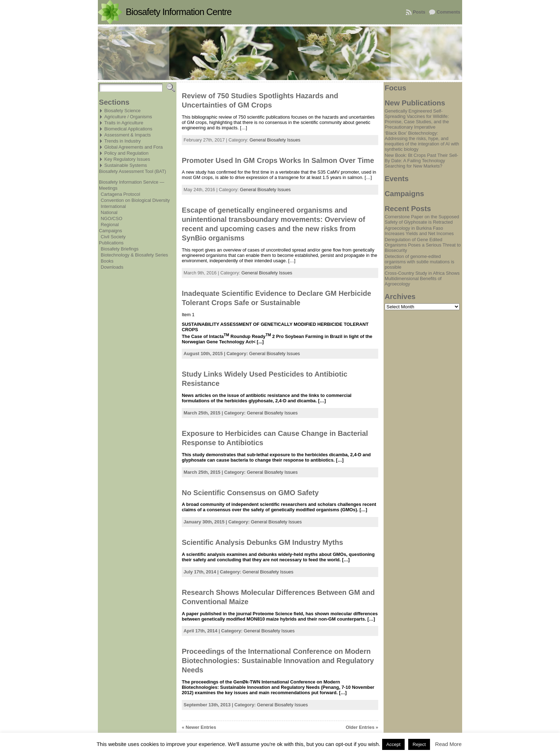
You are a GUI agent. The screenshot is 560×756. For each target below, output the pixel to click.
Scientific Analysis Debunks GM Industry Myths (262, 542)
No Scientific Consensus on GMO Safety (250, 493)
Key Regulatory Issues (127, 159)
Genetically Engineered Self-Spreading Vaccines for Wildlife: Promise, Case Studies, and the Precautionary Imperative (417, 119)
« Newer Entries (199, 727)
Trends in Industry (122, 141)
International (113, 206)
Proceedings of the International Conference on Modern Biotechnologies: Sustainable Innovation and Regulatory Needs (278, 661)
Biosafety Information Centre (179, 12)
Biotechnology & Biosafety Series (134, 255)
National (109, 212)
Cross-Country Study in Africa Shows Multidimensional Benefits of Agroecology (422, 278)
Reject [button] (419, 744)
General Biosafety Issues (275, 140)
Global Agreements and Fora (134, 147)
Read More (448, 744)
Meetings (108, 188)
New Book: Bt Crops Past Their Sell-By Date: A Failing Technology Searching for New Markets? (421, 161)
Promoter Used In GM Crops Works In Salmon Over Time (278, 160)
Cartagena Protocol (120, 194)
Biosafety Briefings (120, 249)
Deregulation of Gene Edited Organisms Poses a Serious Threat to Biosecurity (423, 245)
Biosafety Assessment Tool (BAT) (132, 171)
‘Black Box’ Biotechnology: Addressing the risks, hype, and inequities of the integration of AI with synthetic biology (422, 141)
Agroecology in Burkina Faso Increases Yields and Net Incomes (419, 231)
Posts (419, 12)
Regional (110, 225)
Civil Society (113, 237)
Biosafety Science (122, 111)
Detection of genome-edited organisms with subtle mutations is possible (419, 262)
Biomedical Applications (128, 129)
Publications (111, 243)
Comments (449, 12)
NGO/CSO (111, 218)
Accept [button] (394, 744)
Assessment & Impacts (127, 135)
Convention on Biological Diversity (135, 200)
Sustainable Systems (126, 165)
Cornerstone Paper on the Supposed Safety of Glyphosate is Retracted (422, 219)
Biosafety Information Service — (132, 182)
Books (107, 261)
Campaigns (111, 231)
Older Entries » (362, 727)
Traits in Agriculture (124, 123)
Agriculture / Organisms (128, 117)
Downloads (112, 267)
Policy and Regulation (126, 153)
